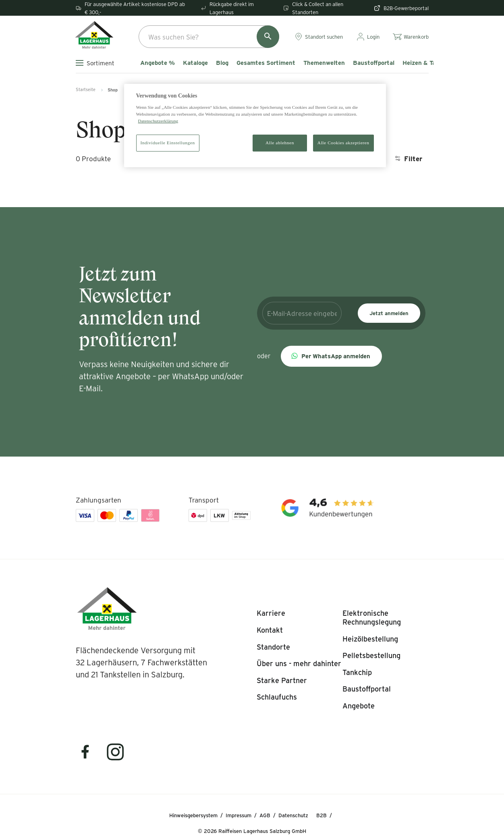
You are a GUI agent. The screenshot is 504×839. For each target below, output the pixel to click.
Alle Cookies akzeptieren (343, 143)
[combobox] (209, 37)
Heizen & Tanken (426, 63)
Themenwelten (324, 63)
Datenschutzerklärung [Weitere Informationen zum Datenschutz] (158, 121)
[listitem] (271, 613)
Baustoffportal (374, 63)
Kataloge (195, 63)
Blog (222, 63)
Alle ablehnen (280, 143)
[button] (331, 356)
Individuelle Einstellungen (168, 143)
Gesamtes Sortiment (266, 63)
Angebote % (158, 63)
